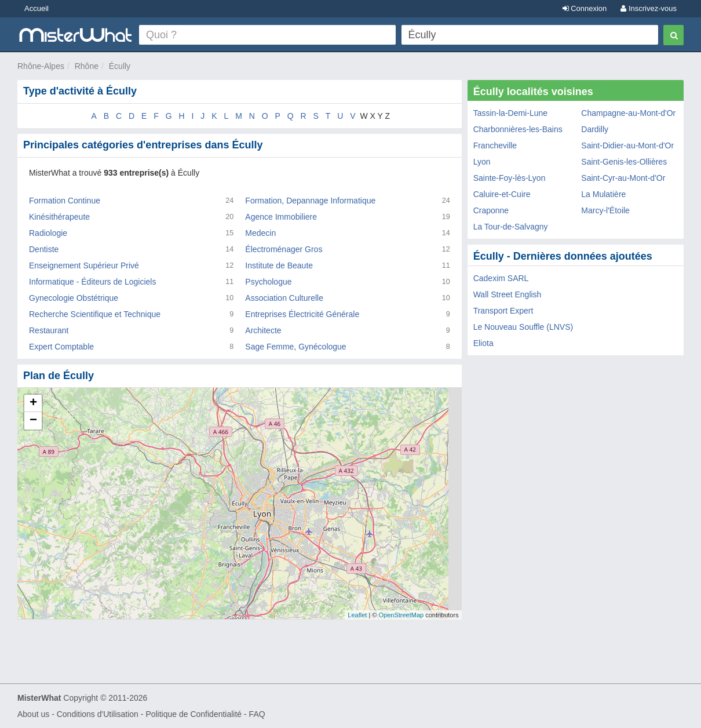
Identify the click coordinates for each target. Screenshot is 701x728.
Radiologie (48, 233)
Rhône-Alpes (41, 66)
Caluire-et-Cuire (502, 194)
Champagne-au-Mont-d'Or (628, 113)
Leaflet (357, 615)
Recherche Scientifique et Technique (95, 314)
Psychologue (268, 282)
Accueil (36, 8)
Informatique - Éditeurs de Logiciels (92, 282)
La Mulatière (603, 194)
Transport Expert (503, 311)
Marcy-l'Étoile (605, 210)
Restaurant (49, 330)
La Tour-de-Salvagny (511, 227)
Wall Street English (508, 294)
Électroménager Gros (284, 249)
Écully (120, 66)
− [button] (33, 421)
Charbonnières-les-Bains (518, 129)
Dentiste (44, 249)
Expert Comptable (61, 347)
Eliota (483, 343)
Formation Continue (65, 201)
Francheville (495, 145)
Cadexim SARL (501, 278)
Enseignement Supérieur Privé (84, 265)
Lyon (482, 162)
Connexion (585, 8)
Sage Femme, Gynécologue (295, 347)
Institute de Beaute (279, 265)
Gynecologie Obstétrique (74, 298)
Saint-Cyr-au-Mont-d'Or (623, 178)
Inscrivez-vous (649, 8)
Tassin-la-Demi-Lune (510, 113)
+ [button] (33, 403)
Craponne (491, 210)
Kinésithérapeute (59, 217)
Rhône (87, 66)
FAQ (257, 714)
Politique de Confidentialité (193, 714)
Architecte (263, 330)
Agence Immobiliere (281, 217)
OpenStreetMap (401, 615)
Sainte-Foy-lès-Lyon (510, 178)
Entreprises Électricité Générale (302, 314)
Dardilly (595, 129)
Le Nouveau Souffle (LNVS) (523, 327)
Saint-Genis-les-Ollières (624, 162)
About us (33, 714)
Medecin (260, 233)
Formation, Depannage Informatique (310, 201)
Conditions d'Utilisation (98, 714)
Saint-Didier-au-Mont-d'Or (627, 145)
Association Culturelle (284, 298)
